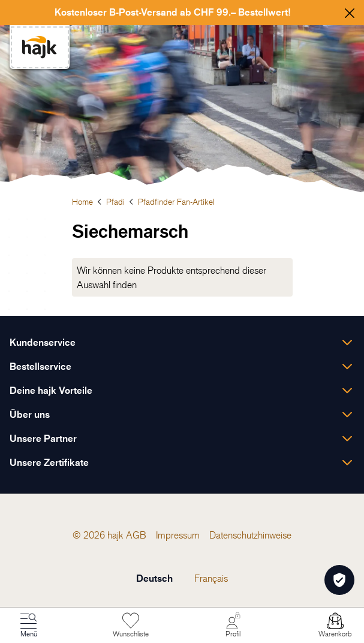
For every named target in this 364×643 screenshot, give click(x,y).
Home (82, 201)
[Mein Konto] (233, 626)
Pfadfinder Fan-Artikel (176, 201)
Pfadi (115, 201)
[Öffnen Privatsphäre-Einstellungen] (339, 580)
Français (211, 578)
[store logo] (40, 47)
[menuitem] (136, 535)
